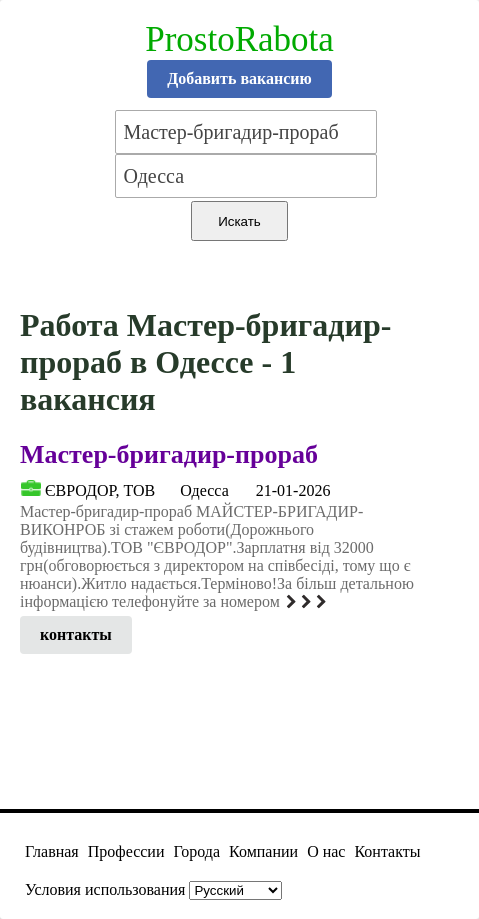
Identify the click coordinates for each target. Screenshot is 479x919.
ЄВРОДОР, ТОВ (100, 490)
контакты (76, 634)
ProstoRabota (239, 39)
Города (196, 851)
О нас (326, 851)
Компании (263, 851)
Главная (52, 851)
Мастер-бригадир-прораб (169, 454)
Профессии (126, 851)
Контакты (387, 851)
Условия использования (105, 889)
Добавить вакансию (239, 78)
